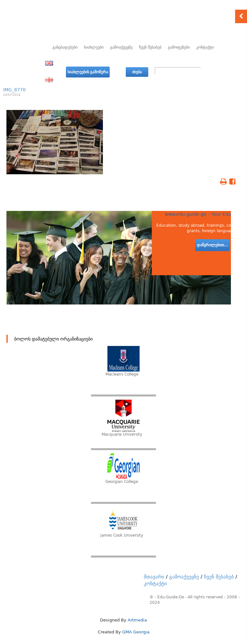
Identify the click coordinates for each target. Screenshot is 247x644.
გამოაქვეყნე (121, 47)
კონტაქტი (205, 47)
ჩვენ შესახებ (150, 47)
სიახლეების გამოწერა (88, 72)
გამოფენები (179, 47)
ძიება (137, 72)
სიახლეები (94, 47)
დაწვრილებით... (212, 245)
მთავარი (154, 577)
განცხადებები (65, 47)
